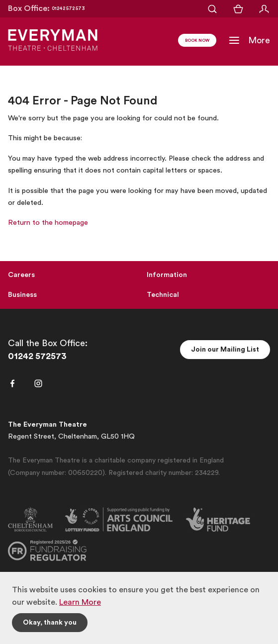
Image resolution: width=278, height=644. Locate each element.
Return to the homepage (48, 223)
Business (22, 295)
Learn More (80, 602)
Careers (21, 275)
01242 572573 (37, 356)
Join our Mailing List (225, 350)
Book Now (197, 41)
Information (167, 275)
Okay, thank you (50, 623)
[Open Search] (212, 9)
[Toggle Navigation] (249, 40)
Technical (163, 295)
